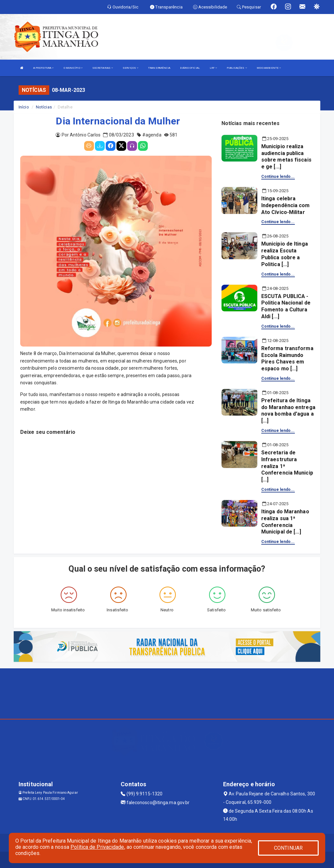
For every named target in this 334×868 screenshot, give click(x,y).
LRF (213, 68)
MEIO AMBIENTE (269, 68)
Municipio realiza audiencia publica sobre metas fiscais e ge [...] (286, 157)
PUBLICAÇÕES (237, 68)
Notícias (44, 107)
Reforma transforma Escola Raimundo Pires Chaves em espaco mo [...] (287, 358)
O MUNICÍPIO (73, 68)
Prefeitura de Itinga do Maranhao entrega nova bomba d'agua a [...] (288, 411)
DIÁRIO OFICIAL (190, 68)
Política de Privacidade (97, 847)
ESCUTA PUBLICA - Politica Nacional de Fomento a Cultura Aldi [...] (286, 306)
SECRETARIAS (103, 68)
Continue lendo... (278, 177)
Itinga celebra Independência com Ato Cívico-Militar (286, 205)
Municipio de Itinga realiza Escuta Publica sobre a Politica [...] (285, 254)
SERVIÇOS (130, 68)
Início (24, 107)
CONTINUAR (288, 848)
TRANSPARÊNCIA (159, 68)
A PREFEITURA (43, 68)
